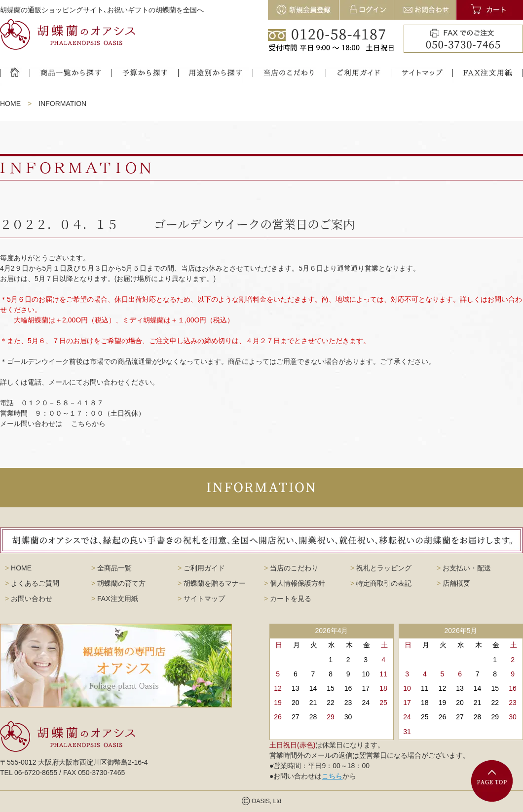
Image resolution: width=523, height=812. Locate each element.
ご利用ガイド (201, 568)
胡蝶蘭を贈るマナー (212, 583)
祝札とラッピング (381, 568)
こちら (332, 776)
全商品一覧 (112, 568)
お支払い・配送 (464, 568)
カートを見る (288, 599)
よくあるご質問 (32, 583)
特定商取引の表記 (381, 583)
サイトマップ (201, 599)
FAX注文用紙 (115, 599)
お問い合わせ (29, 599)
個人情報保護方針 (295, 583)
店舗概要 (453, 583)
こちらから (88, 424)
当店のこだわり (291, 568)
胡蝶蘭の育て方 (118, 583)
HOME (10, 104)
